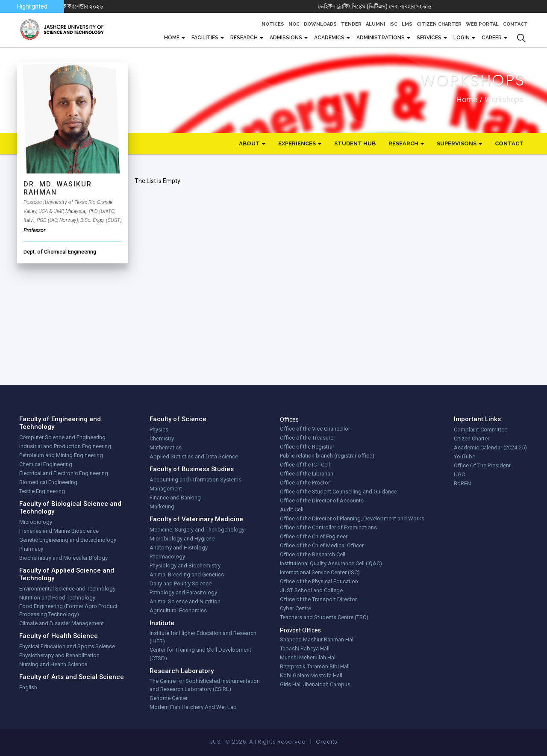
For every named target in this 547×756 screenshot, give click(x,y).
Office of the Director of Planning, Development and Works (352, 518)
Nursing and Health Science (53, 664)
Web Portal (482, 24)
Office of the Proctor (305, 483)
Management (166, 489)
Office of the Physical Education (319, 581)
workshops (504, 99)
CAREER (492, 38)
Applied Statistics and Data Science (194, 456)
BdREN (462, 483)
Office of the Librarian (307, 474)
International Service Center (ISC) (320, 572)
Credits (327, 742)
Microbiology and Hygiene (182, 539)
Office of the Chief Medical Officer (322, 545)
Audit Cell (292, 509)
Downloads (320, 24)
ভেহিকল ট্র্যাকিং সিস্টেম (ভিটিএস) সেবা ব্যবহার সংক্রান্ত (390, 6)
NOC (294, 24)
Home (467, 99)
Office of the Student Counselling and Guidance (338, 492)
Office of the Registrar (307, 447)
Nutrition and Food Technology (57, 598)
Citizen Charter (439, 24)
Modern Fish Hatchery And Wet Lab (193, 707)
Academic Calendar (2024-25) (490, 447)
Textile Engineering (42, 491)
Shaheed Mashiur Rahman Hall (317, 639)
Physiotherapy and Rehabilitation (59, 655)
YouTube (465, 456)
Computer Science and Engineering (62, 437)
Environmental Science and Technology (67, 589)
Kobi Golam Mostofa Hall (311, 675)
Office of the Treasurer (307, 438)
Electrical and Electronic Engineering (64, 473)
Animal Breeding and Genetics (187, 574)
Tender (351, 24)
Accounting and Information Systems (196, 480)
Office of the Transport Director (318, 599)
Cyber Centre (296, 608)
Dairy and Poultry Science (181, 583)
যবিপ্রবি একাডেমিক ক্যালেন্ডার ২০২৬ (81, 6)
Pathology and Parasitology (183, 592)
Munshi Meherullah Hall (308, 657)
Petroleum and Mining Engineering (61, 455)
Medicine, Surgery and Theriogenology (197, 530)
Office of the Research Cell (313, 554)
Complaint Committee (481, 430)
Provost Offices (300, 630)
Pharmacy (31, 549)
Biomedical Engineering (48, 482)
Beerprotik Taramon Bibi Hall (315, 666)
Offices (289, 419)
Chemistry (162, 439)
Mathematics (166, 447)
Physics (159, 430)
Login (462, 38)
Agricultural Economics (178, 610)
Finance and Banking (175, 498)
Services (430, 38)
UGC (459, 474)
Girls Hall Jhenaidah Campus (315, 684)
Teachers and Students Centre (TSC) (324, 617)
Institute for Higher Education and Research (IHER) (203, 637)
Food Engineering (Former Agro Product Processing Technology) (68, 610)
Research (245, 38)
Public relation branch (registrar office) (327, 456)
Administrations (381, 38)
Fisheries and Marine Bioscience (59, 531)
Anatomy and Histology (179, 548)
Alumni (375, 24)
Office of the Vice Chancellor (315, 429)
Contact (515, 24)
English (28, 687)
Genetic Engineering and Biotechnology (68, 540)
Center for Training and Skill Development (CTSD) (200, 654)
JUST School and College (311, 590)
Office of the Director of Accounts (322, 501)
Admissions (287, 38)
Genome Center (169, 698)
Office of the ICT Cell (305, 465)
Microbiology (36, 522)
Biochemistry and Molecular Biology (63, 558)
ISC (393, 24)
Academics (330, 38)
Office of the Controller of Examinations (328, 527)
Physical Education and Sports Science (67, 646)
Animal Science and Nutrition (185, 601)
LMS (407, 24)
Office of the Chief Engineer (314, 536)
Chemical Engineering (46, 464)
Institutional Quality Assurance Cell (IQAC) (331, 563)
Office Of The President (482, 465)
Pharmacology (167, 557)
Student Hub (355, 143)
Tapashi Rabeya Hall (305, 648)
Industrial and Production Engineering (65, 446)
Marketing (162, 506)
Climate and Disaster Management (62, 623)
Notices (273, 24)
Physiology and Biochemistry (185, 566)
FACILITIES (206, 38)
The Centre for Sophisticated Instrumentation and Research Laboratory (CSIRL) (205, 685)
